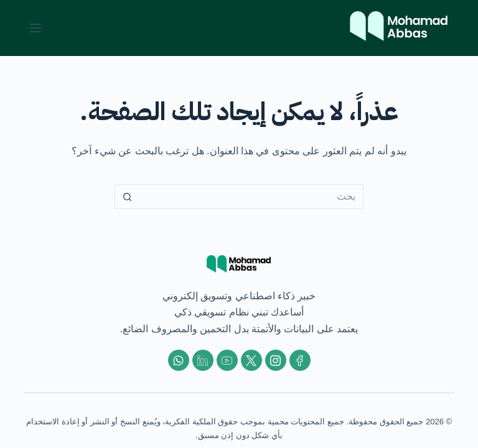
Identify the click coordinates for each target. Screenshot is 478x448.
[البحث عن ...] (251, 197)
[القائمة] (35, 28)
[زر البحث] (127, 197)
